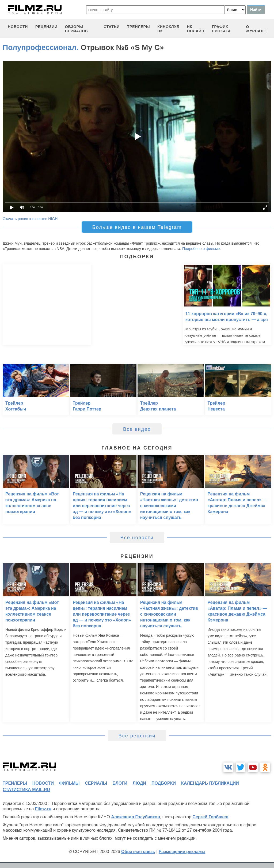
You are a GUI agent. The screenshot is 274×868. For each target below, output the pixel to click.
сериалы (96, 783)
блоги (120, 783)
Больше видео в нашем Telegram (137, 227)
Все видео (137, 429)
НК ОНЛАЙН (196, 29)
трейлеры (138, 27)
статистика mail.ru (26, 790)
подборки (164, 783)
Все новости (137, 538)
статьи (112, 27)
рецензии (46, 27)
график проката (221, 29)
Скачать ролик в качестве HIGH (30, 219)
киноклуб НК (168, 29)
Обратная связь (138, 852)
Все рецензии (137, 736)
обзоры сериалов (77, 29)
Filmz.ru (43, 809)
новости (18, 27)
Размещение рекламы (182, 852)
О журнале (256, 29)
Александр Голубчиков (136, 817)
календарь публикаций (210, 783)
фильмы (69, 783)
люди (139, 783)
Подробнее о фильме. (201, 249)
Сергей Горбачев (210, 817)
